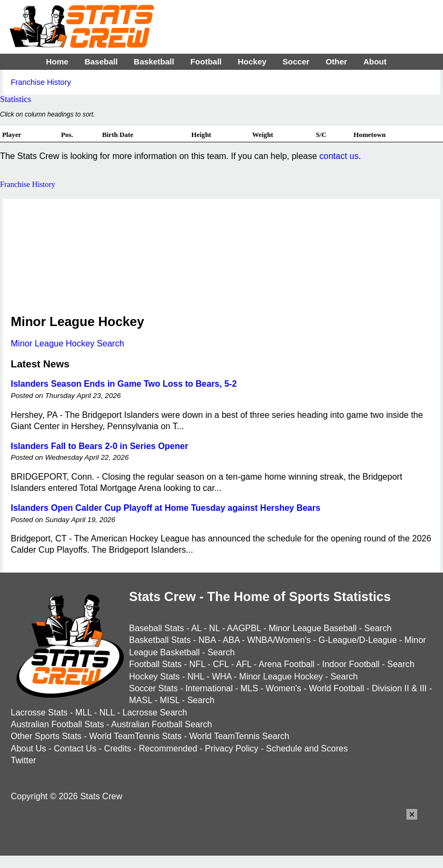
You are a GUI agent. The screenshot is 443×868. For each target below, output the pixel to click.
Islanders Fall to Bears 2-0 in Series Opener (99, 446)
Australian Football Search (162, 724)
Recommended (168, 748)
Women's (283, 688)
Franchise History (41, 82)
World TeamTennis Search (239, 736)
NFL (197, 664)
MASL (141, 700)
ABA (231, 640)
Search (378, 628)
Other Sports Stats (46, 736)
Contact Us (75, 748)
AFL (244, 664)
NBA (207, 640)
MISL (170, 700)
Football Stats (155, 664)
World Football (336, 688)
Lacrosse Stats (39, 713)
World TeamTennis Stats (135, 736)
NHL (195, 677)
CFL (221, 664)
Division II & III (399, 688)
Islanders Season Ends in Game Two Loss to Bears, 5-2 (124, 384)
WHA (222, 677)
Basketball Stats (160, 640)
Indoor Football (351, 664)
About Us (28, 748)
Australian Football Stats (57, 724)
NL (215, 628)
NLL (107, 713)
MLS (249, 688)
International (209, 688)
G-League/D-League (358, 640)
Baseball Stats (156, 628)
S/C (321, 135)
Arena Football (287, 664)
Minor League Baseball (313, 628)
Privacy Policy (232, 748)
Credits (117, 748)
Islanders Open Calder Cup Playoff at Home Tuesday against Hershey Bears (166, 508)
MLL (84, 713)
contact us (339, 156)
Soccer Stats (153, 688)
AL (197, 628)
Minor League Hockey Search (67, 343)
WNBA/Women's (279, 640)
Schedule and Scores (307, 748)
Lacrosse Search (155, 713)
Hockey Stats (154, 677)
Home (57, 62)
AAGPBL (244, 628)
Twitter (23, 760)
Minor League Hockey (281, 677)
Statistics (16, 99)
